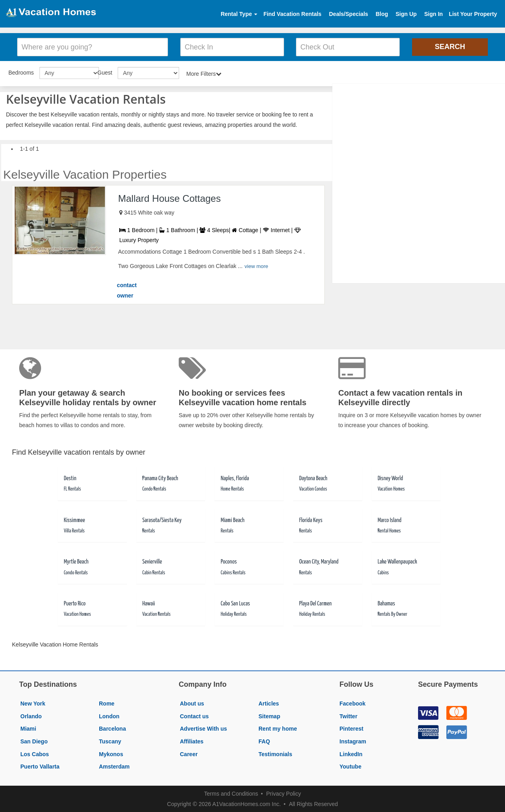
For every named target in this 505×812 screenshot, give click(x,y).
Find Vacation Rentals (292, 14)
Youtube (350, 766)
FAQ (264, 741)
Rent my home (278, 728)
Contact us (194, 715)
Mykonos (111, 753)
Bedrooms (21, 72)
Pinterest (351, 728)
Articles (269, 703)
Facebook (352, 703)
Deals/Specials (349, 14)
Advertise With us (203, 728)
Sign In (433, 14)
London (109, 715)
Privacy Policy (283, 793)
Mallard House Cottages (169, 198)
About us (192, 703)
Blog (382, 14)
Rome (107, 703)
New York (33, 703)
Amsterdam (114, 766)
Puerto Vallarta (40, 766)
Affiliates (192, 741)
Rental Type (239, 14)
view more (256, 266)
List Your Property (473, 14)
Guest (105, 72)
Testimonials (275, 753)
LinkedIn (351, 753)
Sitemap (269, 715)
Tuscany (110, 741)
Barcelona (112, 728)
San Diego (34, 741)
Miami (28, 728)
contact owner (127, 290)
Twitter (348, 715)
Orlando (31, 715)
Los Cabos (35, 753)
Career (189, 753)
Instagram (353, 741)
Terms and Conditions (231, 793)
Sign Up (406, 14)
